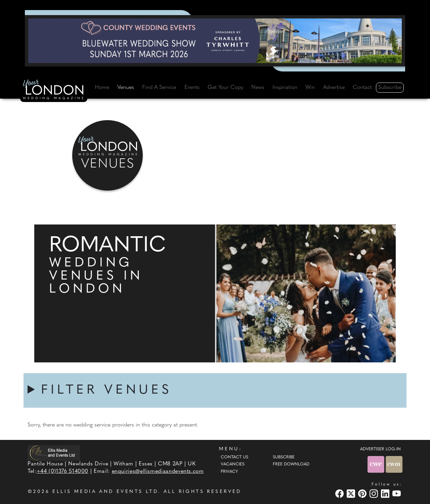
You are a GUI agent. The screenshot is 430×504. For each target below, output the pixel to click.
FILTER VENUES (106, 390)
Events (192, 88)
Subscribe (390, 88)
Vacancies (233, 464)
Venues (126, 88)
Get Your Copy (225, 88)
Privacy (229, 472)
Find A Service (159, 88)
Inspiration (285, 88)
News (258, 88)
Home (102, 88)
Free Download (291, 464)
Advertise (334, 88)
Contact (362, 88)
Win (310, 88)
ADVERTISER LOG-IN (380, 449)
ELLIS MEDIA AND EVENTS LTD (105, 492)
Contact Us (234, 457)
